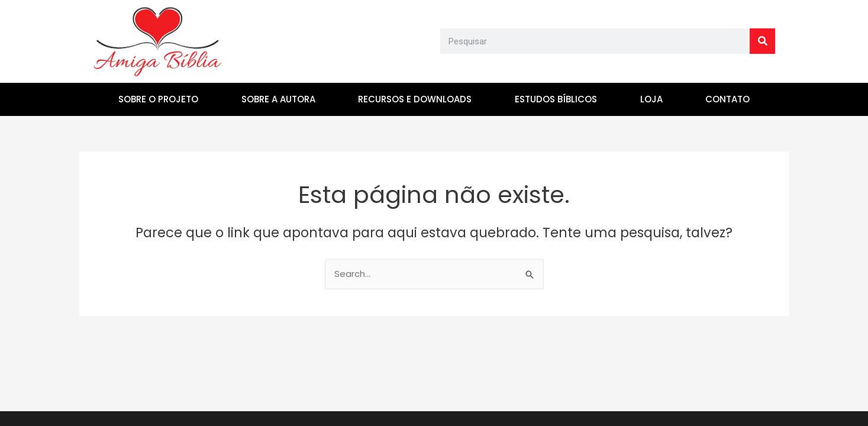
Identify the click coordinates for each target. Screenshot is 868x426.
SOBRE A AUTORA (278, 99)
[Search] (762, 41)
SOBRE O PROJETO (158, 99)
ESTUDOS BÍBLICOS (556, 99)
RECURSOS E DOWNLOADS (415, 99)
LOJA (651, 99)
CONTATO (727, 99)
